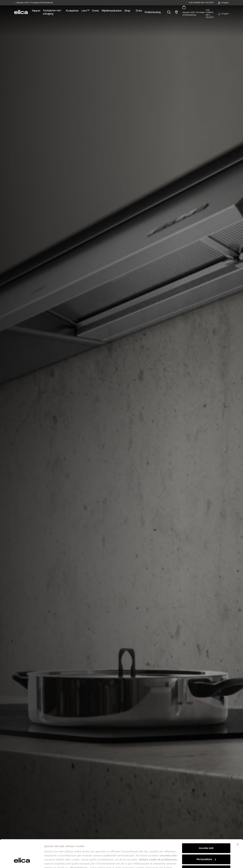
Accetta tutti (206, 824)
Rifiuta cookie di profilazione (206, 846)
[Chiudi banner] (238, 821)
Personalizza (206, 835)
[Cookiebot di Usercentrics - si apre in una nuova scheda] (22, 861)
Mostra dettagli (53, 861)
